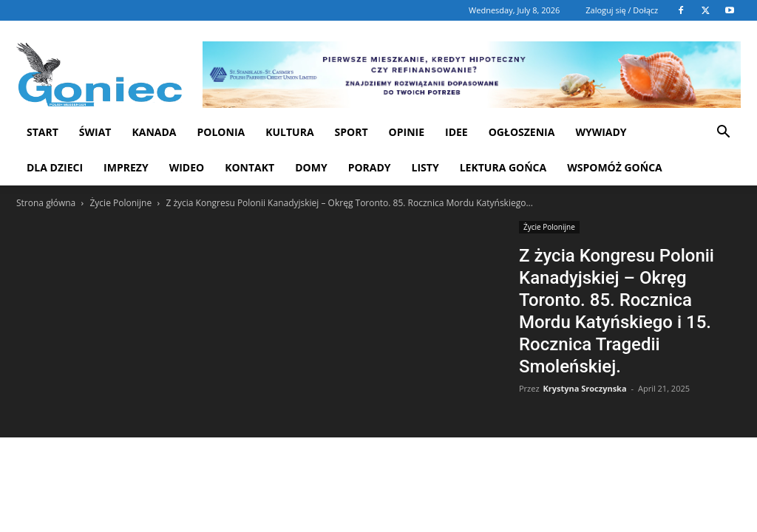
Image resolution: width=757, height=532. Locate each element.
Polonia (221, 132)
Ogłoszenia (522, 132)
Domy (311, 167)
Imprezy (126, 167)
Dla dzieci (55, 167)
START (43, 132)
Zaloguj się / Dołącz (622, 10)
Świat (95, 132)
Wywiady (601, 132)
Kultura (289, 132)
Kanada (154, 132)
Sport (352, 132)
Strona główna (46, 203)
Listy (425, 167)
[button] (723, 133)
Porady (370, 167)
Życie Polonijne (120, 203)
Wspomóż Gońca (615, 167)
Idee (456, 132)
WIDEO (187, 167)
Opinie (407, 132)
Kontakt (249, 167)
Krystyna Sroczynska (584, 388)
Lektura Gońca (503, 167)
